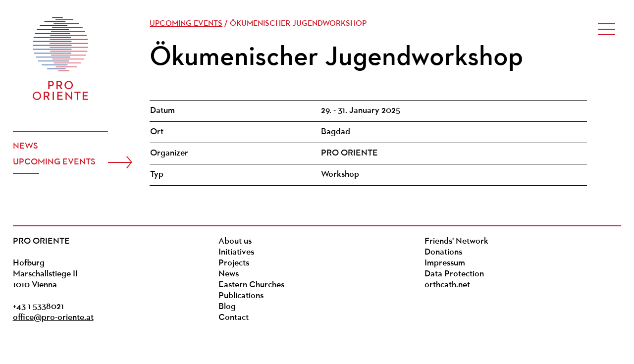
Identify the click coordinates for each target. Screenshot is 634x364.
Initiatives (236, 252)
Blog (227, 307)
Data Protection (454, 274)
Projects (234, 263)
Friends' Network (456, 241)
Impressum (445, 263)
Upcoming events (54, 162)
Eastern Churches (251, 285)
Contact (234, 318)
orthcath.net (447, 285)
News (26, 146)
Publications (241, 296)
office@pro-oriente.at (53, 318)
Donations (443, 252)
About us (235, 241)
